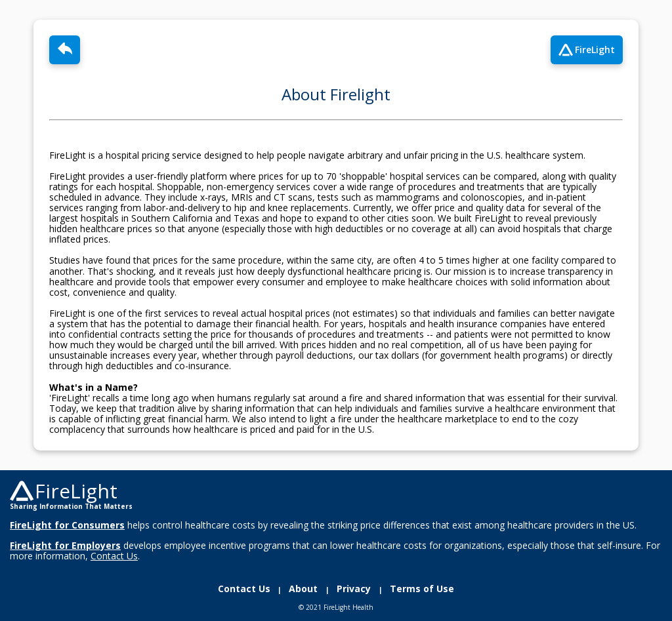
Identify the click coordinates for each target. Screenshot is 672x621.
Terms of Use (419, 589)
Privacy (355, 589)
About (304, 589)
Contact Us (247, 589)
